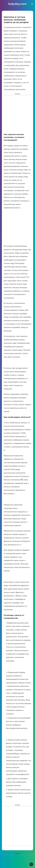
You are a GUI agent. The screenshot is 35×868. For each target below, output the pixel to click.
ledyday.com (17, 4)
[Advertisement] (17, 115)
